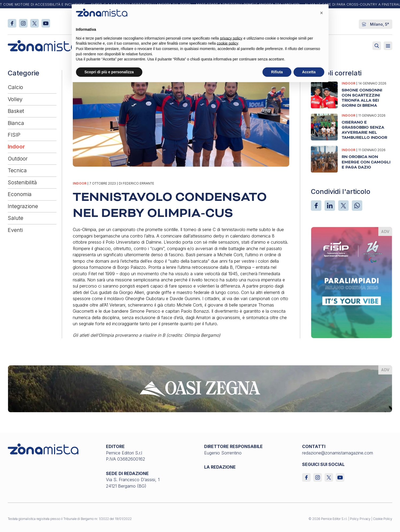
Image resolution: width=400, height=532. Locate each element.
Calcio (15, 87)
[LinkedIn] (330, 206)
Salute (16, 218)
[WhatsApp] (357, 206)
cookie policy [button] (227, 43)
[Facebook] (316, 206)
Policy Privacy (360, 519)
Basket (16, 111)
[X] (343, 206)
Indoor (16, 147)
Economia (20, 194)
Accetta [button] (309, 72)
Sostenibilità (22, 182)
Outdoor (18, 159)
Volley (15, 99)
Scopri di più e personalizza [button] (109, 72)
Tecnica (17, 170)
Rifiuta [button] (277, 72)
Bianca (16, 123)
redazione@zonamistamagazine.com (338, 453)
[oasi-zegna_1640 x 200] (200, 388)
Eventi (15, 230)
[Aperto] (388, 46)
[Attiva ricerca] (377, 46)
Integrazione (23, 206)
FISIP (14, 135)
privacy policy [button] (231, 38)
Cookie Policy (383, 519)
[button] (322, 13)
